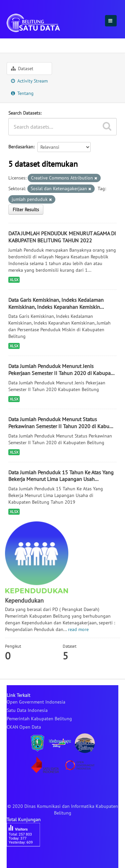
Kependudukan (58, 44)
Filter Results (26, 210)
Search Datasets (24, 113)
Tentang (22, 93)
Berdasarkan (21, 147)
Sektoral (19, 44)
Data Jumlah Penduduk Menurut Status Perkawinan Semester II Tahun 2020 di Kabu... (61, 423)
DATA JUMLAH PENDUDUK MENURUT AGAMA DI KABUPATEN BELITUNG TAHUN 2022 (62, 237)
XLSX (14, 280)
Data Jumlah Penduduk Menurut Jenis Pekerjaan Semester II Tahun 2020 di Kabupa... (61, 369)
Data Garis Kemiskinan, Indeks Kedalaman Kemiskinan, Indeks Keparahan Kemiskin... (56, 303)
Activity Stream (29, 81)
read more (78, 629)
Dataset (22, 69)
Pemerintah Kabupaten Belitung (39, 719)
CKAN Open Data (24, 727)
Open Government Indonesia (36, 702)
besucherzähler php (27, 858)
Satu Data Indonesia (27, 710)
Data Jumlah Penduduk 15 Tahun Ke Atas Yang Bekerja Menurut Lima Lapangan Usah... (61, 476)
